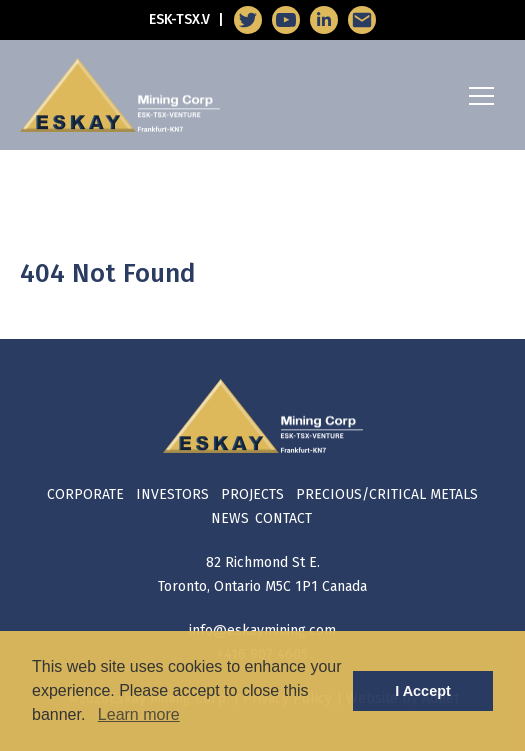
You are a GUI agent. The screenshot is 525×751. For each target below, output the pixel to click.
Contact (283, 518)
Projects (252, 494)
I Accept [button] (422, 691)
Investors (172, 494)
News (230, 518)
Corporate (85, 494)
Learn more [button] (139, 714)
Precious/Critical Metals (387, 494)
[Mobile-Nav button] (482, 96)
